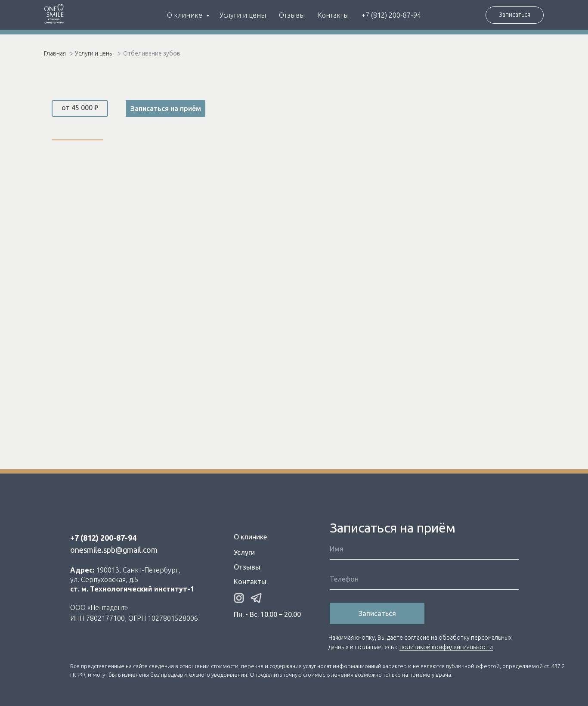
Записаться (377, 613)
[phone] (424, 579)
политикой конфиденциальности (446, 647)
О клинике (186, 15)
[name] (424, 549)
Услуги (244, 552)
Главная (55, 53)
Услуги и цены (243, 15)
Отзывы (292, 15)
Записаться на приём (166, 108)
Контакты (333, 15)
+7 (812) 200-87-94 (391, 15)
